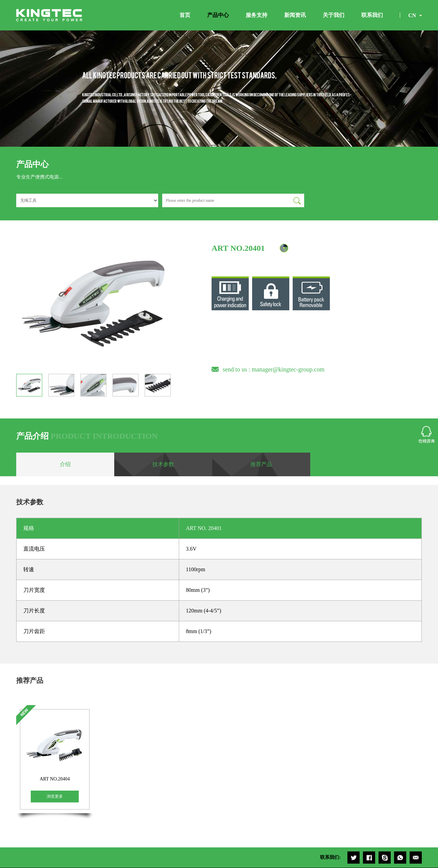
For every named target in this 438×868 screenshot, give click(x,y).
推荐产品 (261, 464)
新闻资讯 (295, 15)
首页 (185, 15)
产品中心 (218, 15)
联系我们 (372, 15)
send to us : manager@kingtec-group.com (274, 369)
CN (412, 15)
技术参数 (163, 464)
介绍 (65, 464)
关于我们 (334, 15)
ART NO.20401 (238, 248)
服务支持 (257, 15)
